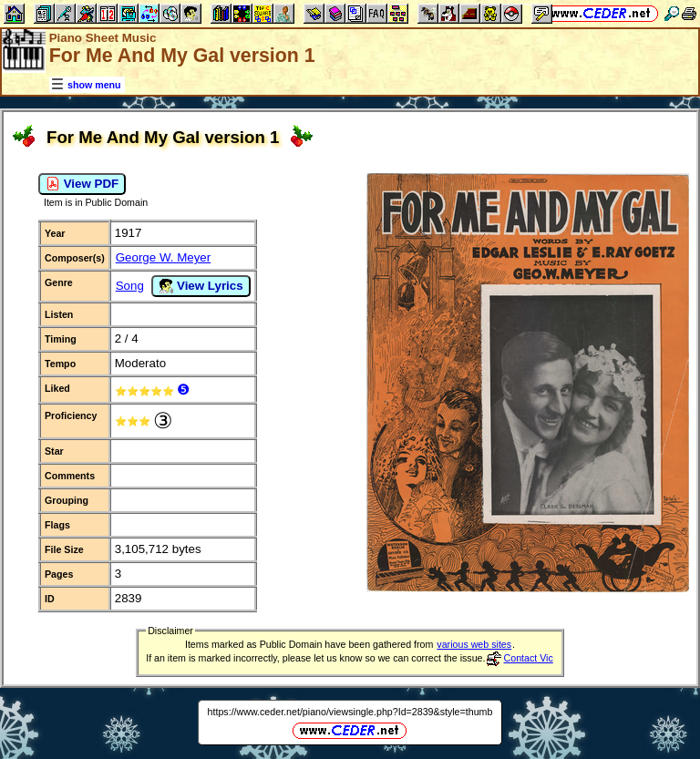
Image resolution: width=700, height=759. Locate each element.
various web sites (474, 644)
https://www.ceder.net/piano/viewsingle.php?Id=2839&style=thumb (350, 712)
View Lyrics (201, 286)
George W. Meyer (163, 257)
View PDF (82, 184)
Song (130, 286)
